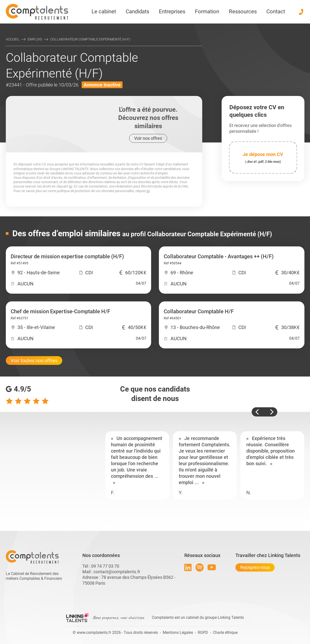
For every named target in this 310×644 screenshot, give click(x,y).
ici (71, 186)
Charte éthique (225, 632)
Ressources (243, 12)
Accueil (13, 39)
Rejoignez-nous (255, 567)
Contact (276, 12)
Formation (207, 12)
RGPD (203, 632)
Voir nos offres (148, 138)
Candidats (137, 12)
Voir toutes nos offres (34, 361)
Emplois (35, 39)
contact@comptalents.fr (117, 572)
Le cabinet (104, 12)
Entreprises (172, 12)
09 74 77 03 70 (105, 566)
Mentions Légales (178, 632)
